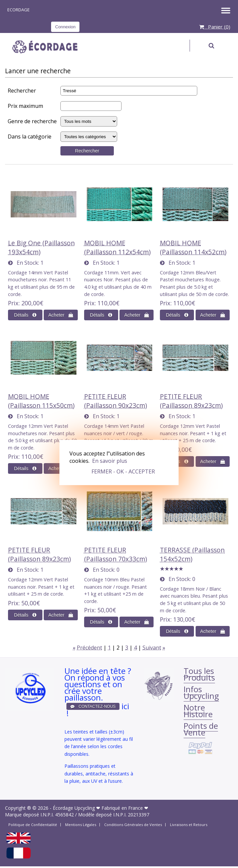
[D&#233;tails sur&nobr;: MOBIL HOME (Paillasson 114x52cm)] (177, 315)
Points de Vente (201, 729)
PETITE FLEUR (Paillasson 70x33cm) (115, 554)
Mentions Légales (81, 825)
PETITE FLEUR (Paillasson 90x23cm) (115, 401)
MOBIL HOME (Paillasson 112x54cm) (117, 247)
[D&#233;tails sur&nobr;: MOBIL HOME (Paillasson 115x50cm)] (25, 468)
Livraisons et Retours (189, 825)
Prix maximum (25, 106)
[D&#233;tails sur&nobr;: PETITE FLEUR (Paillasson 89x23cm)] (25, 615)
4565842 (64, 815)
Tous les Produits (199, 674)
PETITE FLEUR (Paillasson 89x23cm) (191, 401)
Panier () (215, 27)
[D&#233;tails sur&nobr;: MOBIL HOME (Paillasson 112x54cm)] (101, 315)
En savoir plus (110, 461)
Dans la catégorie (30, 137)
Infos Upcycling (201, 692)
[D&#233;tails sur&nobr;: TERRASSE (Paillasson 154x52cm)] (177, 631)
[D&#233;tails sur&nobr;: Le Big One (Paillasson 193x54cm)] (25, 315)
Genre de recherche (32, 121)
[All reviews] (172, 569)
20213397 (139, 815)
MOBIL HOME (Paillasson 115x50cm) (41, 401)
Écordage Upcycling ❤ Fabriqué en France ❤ (100, 808)
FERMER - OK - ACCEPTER (123, 471)
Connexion (65, 27)
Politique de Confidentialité (33, 825)
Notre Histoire (198, 711)
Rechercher (22, 91)
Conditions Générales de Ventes (133, 825)
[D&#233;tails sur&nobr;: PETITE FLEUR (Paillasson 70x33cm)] (101, 622)
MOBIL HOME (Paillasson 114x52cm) (193, 247)
